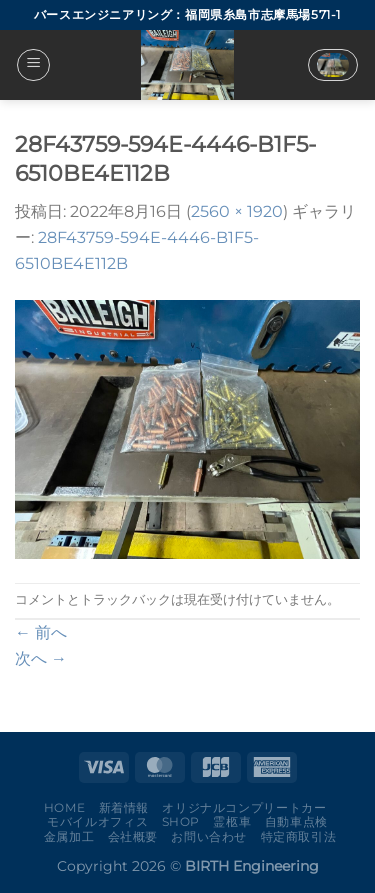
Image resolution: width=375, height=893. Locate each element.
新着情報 (124, 807)
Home (64, 807)
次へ (41, 658)
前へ (41, 632)
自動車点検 (296, 821)
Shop (181, 821)
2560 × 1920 (237, 211)
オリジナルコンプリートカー (244, 807)
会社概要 (133, 836)
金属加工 (69, 836)
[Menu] (33, 65)
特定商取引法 (299, 836)
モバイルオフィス (97, 821)
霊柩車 (232, 821)
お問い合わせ (209, 836)
